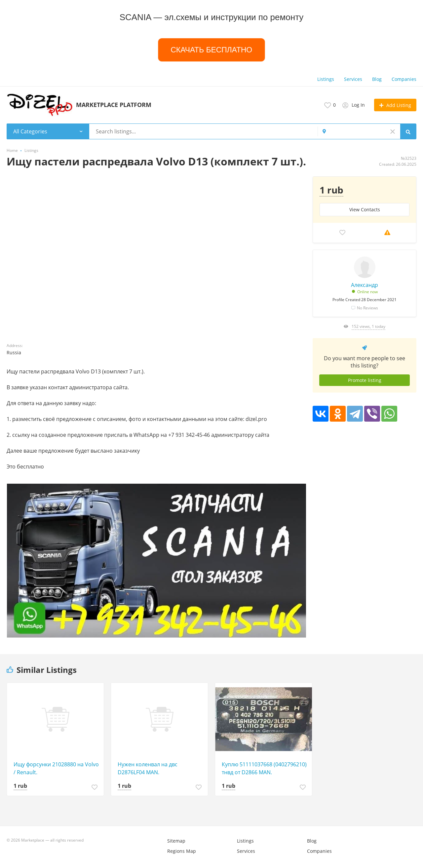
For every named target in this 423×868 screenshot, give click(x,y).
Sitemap (176, 841)
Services (353, 79)
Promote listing (365, 380)
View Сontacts (365, 209)
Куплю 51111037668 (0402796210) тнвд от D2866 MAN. (264, 768)
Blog (377, 79)
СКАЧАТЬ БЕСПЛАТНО (212, 50)
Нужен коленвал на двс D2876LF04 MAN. (148, 768)
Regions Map (182, 851)
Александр (365, 285)
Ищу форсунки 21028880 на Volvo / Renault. (56, 768)
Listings (326, 79)
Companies (404, 79)
